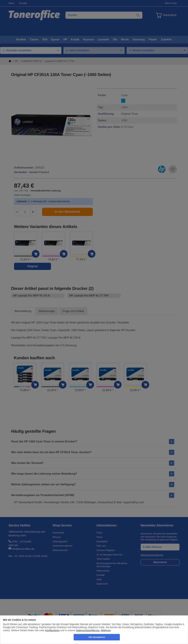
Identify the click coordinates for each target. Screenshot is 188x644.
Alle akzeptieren (97, 637)
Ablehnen (106, 630)
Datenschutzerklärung (88, 630)
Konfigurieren (52, 630)
